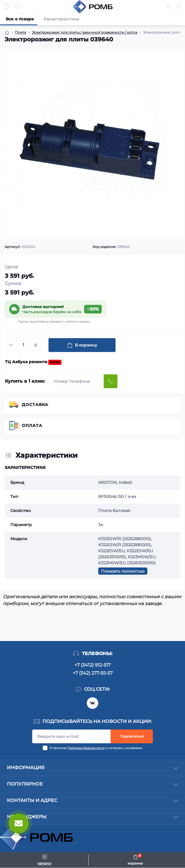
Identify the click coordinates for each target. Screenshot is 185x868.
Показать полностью (123, 571)
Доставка (35, 405)
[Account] (179, 6)
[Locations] (168, 6)
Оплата (32, 426)
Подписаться (132, 736)
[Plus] (36, 345)
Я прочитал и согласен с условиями (96, 748)
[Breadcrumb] (7, 32)
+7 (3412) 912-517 (92, 665)
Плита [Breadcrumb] (21, 32)
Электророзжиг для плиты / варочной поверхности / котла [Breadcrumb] (85, 32)
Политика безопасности (86, 748)
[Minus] (11, 345)
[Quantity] (23, 345)
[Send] (111, 381)
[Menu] (7, 6)
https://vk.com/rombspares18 (92, 703)
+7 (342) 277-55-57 (93, 673)
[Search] (18, 6)
